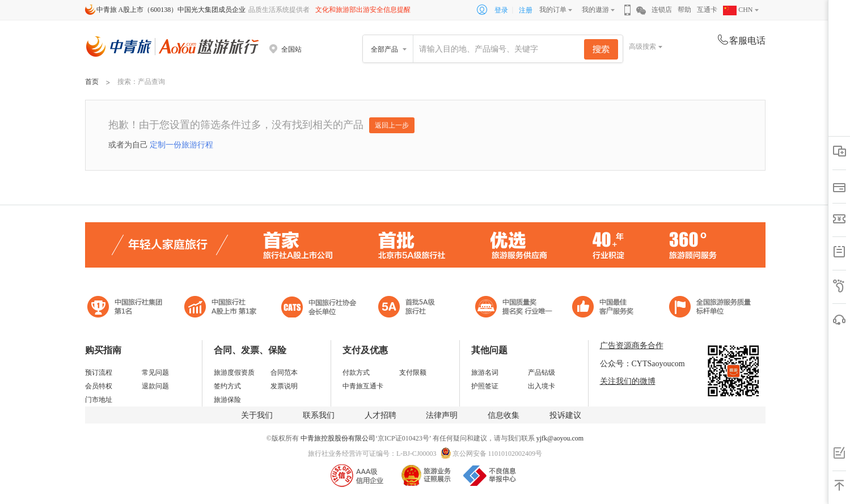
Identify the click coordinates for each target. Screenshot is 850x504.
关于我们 (257, 415)
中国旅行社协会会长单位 (319, 308)
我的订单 (553, 10)
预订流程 (99, 372)
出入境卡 (542, 386)
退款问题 (155, 386)
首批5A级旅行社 (221, 308)
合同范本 (284, 372)
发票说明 (284, 386)
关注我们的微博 (628, 381)
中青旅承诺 (710, 308)
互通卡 (707, 10)
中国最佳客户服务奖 (514, 308)
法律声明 (442, 415)
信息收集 (504, 415)
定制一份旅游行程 (181, 145)
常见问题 (155, 372)
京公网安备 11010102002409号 (498, 454)
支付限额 (413, 372)
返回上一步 (392, 125)
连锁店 (662, 10)
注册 (526, 10)
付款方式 (356, 372)
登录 (501, 10)
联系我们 (319, 415)
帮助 (684, 10)
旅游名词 (485, 372)
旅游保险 (227, 400)
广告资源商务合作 (632, 346)
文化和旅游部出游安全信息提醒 (363, 10)
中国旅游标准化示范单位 (606, 308)
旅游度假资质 (234, 372)
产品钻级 (542, 372)
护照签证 (485, 386)
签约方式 (227, 386)
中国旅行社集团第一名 (126, 308)
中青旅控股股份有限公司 (338, 438)
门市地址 (99, 400)
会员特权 (99, 386)
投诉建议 (565, 415)
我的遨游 (595, 10)
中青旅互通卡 (363, 386)
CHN (738, 10)
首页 (92, 82)
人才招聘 (380, 415)
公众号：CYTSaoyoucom (642, 364)
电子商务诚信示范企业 (411, 308)
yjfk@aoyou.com (560, 438)
